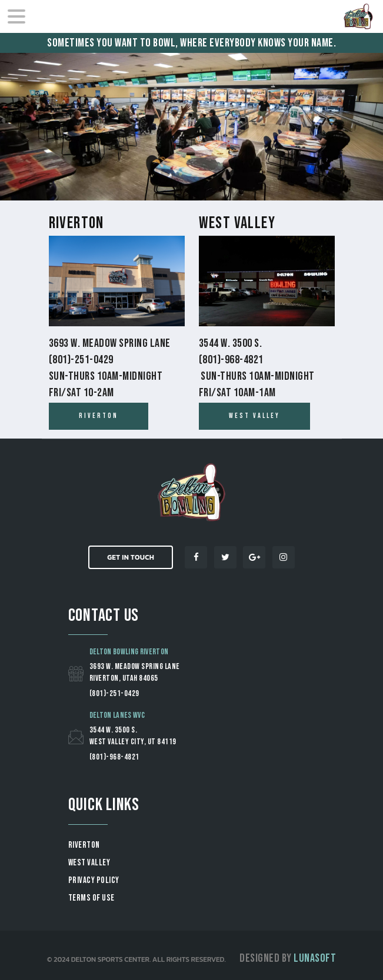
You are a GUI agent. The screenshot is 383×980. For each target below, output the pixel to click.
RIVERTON (84, 845)
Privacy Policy (94, 880)
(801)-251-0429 (114, 693)
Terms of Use (91, 898)
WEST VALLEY (89, 863)
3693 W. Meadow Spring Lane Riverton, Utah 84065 (135, 672)
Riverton (76, 223)
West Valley (237, 223)
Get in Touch (131, 557)
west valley (254, 416)
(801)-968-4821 (114, 757)
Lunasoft (315, 958)
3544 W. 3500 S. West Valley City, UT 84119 (133, 736)
